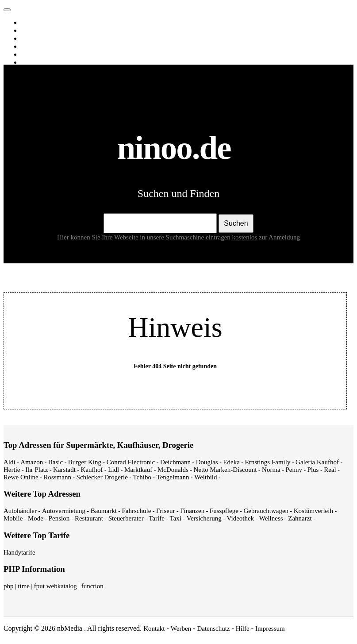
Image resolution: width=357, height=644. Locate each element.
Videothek (241, 518)
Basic (56, 462)
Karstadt (64, 470)
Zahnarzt (300, 518)
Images (33, 31)
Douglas (207, 462)
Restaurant (89, 518)
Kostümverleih (313, 511)
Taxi (176, 518)
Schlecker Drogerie (102, 477)
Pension (59, 518)
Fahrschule (136, 511)
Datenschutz (213, 629)
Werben (181, 629)
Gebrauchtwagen (266, 511)
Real (330, 470)
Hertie (12, 470)
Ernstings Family (268, 462)
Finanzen (192, 511)
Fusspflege (224, 511)
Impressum (270, 629)
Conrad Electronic (131, 462)
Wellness (271, 518)
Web (29, 23)
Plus (313, 470)
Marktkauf (138, 470)
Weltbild (205, 477)
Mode (36, 518)
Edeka (231, 462)
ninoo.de (25, 8)
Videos (32, 39)
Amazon (32, 462)
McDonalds (173, 470)
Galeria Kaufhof (317, 462)
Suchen (236, 223)
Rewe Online (21, 477)
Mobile (13, 518)
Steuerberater (126, 518)
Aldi (10, 462)
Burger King (85, 462)
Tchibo (142, 477)
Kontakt (154, 629)
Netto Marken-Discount (225, 470)
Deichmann (175, 462)
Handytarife (19, 552)
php (9, 586)
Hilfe (243, 629)
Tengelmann (173, 477)
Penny (294, 470)
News (31, 46)
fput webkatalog (56, 586)
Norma (271, 470)
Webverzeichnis (44, 54)
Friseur (166, 511)
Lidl (113, 470)
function (92, 586)
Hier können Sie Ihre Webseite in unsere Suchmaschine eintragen (158, 237)
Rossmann (57, 477)
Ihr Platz (36, 470)
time (24, 586)
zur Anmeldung (279, 237)
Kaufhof (92, 470)
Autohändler (20, 511)
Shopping (36, 62)
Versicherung (204, 518)
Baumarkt (104, 511)
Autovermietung (64, 511)
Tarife (157, 518)
